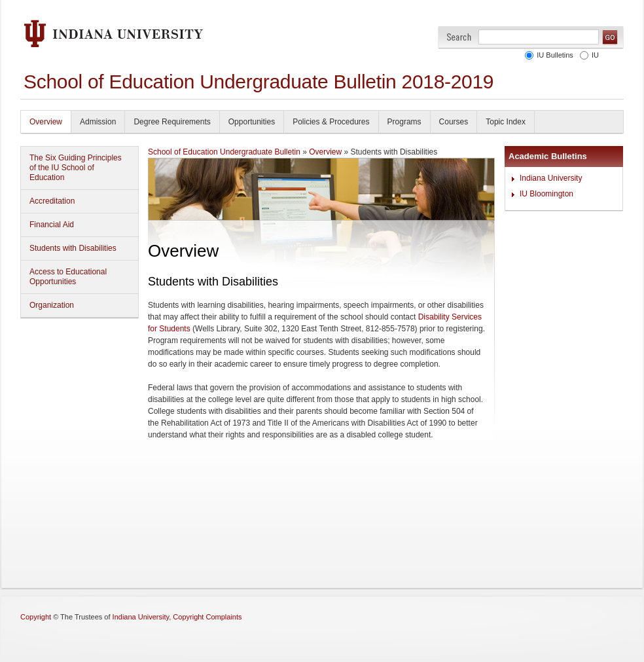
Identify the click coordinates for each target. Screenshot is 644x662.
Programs (404, 122)
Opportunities (252, 122)
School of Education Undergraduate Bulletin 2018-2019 (259, 82)
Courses (454, 122)
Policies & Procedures (331, 122)
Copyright (36, 617)
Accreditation (52, 201)
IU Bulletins (555, 55)
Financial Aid (52, 225)
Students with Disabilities (73, 248)
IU (595, 55)
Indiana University (551, 178)
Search (459, 37)
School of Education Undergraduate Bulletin (224, 152)
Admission (98, 122)
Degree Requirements (172, 122)
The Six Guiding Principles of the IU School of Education (76, 168)
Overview (46, 122)
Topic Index (506, 122)
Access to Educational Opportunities (68, 277)
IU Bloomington (546, 194)
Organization (52, 305)
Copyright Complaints (207, 617)
